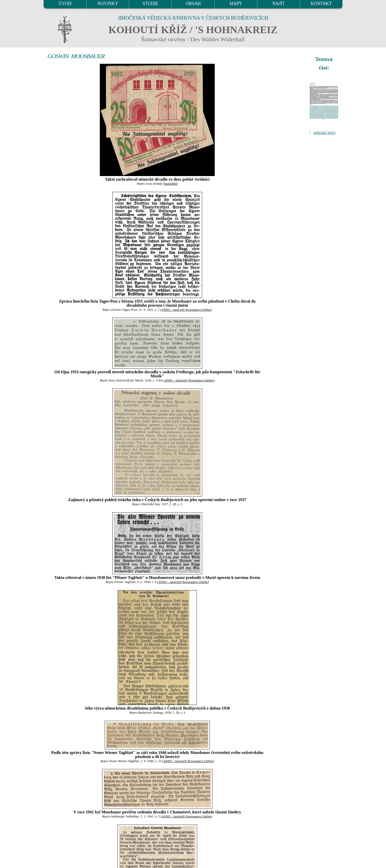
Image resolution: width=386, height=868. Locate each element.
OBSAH (193, 4)
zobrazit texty (324, 133)
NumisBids (170, 184)
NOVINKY (108, 4)
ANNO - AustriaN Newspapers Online (186, 310)
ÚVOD (65, 4)
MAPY (236, 4)
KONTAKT (321, 4)
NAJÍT (279, 4)
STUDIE (151, 4)
